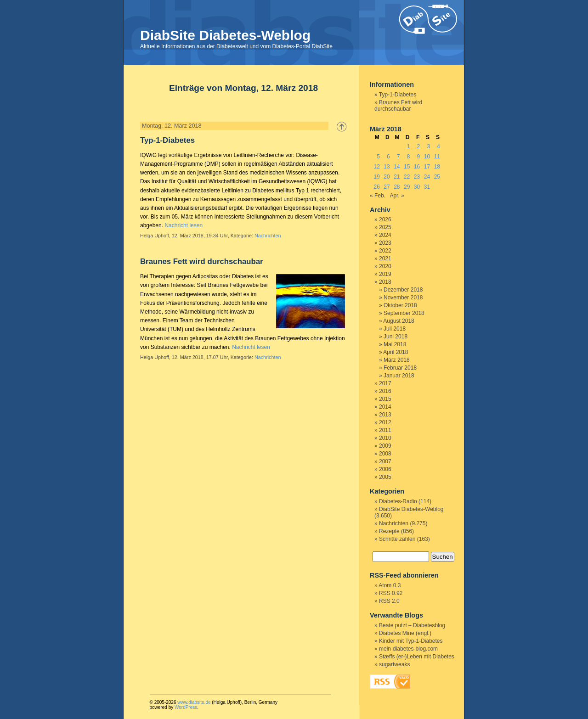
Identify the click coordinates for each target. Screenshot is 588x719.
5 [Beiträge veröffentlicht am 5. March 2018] (378, 157)
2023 (385, 243)
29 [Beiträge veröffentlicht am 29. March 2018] (407, 187)
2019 (385, 274)
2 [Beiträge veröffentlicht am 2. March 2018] (419, 146)
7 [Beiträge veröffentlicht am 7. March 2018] (399, 157)
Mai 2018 (395, 344)
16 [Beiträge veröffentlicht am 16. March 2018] (417, 167)
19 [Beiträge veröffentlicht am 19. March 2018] (376, 177)
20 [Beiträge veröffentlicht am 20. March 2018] (387, 177)
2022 (385, 251)
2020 (385, 266)
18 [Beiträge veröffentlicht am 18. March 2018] (437, 167)
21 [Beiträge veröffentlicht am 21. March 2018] (397, 177)
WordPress (186, 707)
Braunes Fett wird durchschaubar (202, 261)
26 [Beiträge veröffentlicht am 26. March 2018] (376, 187)
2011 (385, 430)
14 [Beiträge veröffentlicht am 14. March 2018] (397, 167)
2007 (385, 461)
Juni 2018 (396, 337)
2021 (385, 258)
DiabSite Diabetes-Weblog (225, 35)
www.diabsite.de (194, 702)
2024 (385, 235)
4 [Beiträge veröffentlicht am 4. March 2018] (438, 146)
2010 (385, 438)
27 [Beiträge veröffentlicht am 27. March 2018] (387, 187)
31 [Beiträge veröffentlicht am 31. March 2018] (427, 187)
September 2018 (404, 313)
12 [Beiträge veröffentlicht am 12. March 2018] (376, 167)
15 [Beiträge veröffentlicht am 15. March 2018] (407, 167)
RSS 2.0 (389, 601)
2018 (385, 282)
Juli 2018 (395, 329)
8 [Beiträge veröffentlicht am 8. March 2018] (409, 157)
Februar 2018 (400, 368)
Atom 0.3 (390, 585)
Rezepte (389, 531)
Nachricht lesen (184, 225)
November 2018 (403, 298)
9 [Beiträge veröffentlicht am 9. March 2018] (419, 157)
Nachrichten (268, 236)
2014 (385, 407)
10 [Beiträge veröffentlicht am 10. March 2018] (427, 157)
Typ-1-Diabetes (167, 140)
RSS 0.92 (391, 593)
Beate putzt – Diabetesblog (412, 625)
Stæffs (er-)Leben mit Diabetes (417, 657)
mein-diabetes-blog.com (408, 649)
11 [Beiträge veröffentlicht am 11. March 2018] (437, 157)
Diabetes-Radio (398, 501)
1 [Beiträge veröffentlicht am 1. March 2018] (409, 146)
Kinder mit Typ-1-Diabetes (411, 641)
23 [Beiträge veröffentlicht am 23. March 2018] (417, 177)
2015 (385, 399)
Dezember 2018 (403, 290)
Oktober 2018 (400, 305)
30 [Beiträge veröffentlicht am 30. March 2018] (417, 187)
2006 (385, 469)
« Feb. (378, 196)
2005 (385, 477)
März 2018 (397, 360)
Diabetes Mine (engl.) (405, 633)
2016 (385, 391)
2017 (385, 383)
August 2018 (399, 321)
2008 (385, 454)
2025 (385, 227)
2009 (385, 446)
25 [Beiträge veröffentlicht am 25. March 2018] (437, 177)
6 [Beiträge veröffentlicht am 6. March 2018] (388, 157)
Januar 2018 (399, 376)
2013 (385, 415)
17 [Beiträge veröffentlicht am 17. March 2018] (427, 167)
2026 (385, 219)
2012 (385, 422)
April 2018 (396, 352)
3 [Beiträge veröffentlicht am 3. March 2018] (428, 146)
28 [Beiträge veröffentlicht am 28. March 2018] (397, 187)
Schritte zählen (397, 539)
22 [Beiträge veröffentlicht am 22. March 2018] (407, 177)
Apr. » (397, 196)
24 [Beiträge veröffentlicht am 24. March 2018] (427, 177)
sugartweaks (394, 664)
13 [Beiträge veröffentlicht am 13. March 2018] (387, 167)
